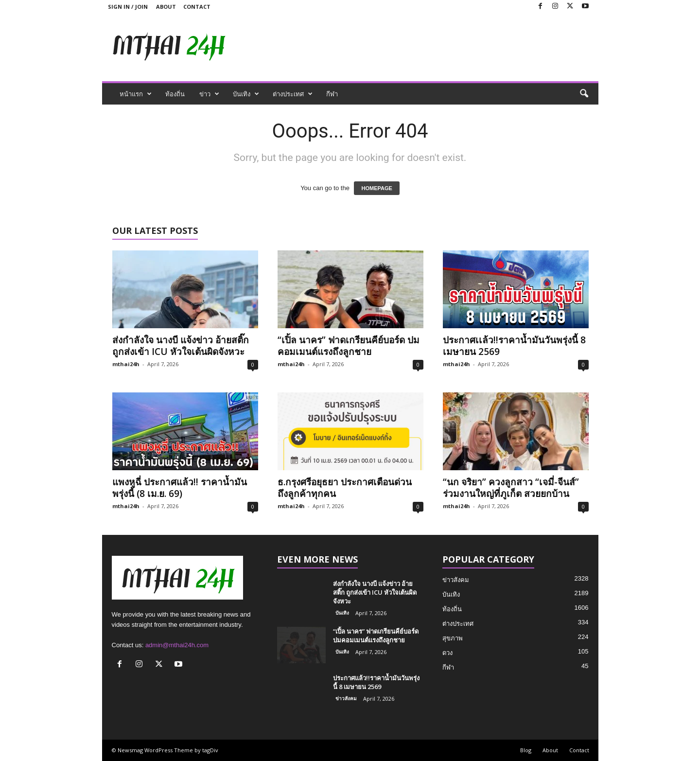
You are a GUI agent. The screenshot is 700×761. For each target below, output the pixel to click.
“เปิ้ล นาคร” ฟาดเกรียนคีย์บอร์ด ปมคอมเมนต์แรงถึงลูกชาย (349, 346)
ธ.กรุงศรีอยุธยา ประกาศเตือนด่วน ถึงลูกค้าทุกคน (345, 488)
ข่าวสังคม (346, 698)
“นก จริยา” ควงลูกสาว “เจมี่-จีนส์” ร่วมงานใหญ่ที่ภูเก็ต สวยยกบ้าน (511, 488)
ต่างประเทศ (293, 94)
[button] (584, 94)
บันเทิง (246, 94)
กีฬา (332, 94)
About (166, 7)
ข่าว (209, 94)
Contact (197, 7)
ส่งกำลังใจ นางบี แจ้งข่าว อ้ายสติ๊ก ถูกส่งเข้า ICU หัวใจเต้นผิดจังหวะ (181, 346)
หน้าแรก (136, 94)
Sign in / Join (128, 7)
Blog (526, 750)
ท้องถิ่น (175, 94)
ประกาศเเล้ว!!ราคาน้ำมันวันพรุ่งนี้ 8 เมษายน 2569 (514, 346)
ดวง (447, 653)
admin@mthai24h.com (177, 645)
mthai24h (126, 364)
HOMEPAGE (376, 188)
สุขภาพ (453, 638)
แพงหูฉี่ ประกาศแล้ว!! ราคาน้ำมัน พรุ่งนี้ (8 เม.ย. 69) (180, 488)
